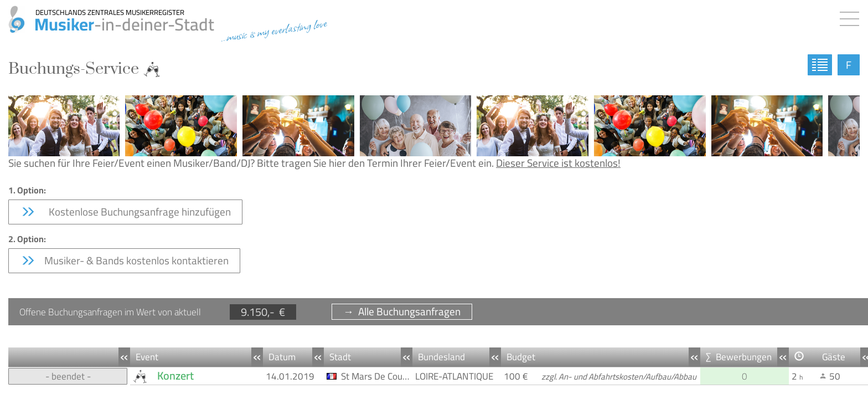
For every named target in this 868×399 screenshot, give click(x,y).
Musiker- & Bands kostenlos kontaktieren (124, 260)
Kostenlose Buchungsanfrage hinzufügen (125, 212)
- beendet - (68, 376)
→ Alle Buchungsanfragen (402, 312)
